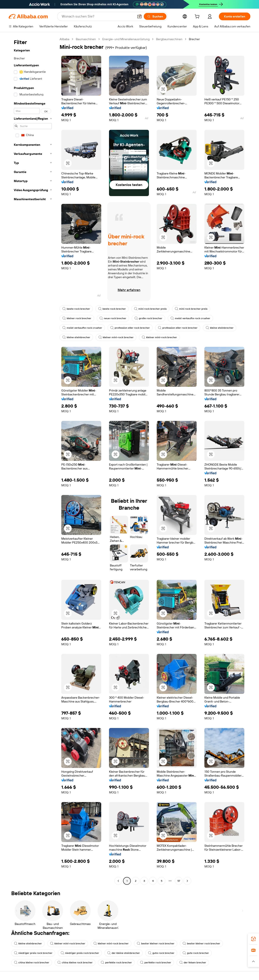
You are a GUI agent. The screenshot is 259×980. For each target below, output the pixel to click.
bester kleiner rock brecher (156, 944)
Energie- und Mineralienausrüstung (126, 39)
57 (179, 881)
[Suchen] (155, 16)
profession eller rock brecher (130, 328)
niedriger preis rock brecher (33, 953)
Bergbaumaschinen (169, 39)
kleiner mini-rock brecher (116, 337)
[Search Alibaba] (98, 16)
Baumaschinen (86, 39)
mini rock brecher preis (150, 309)
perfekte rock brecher (116, 963)
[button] (139, 16)
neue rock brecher (113, 318)
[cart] (198, 17)
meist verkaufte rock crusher (190, 318)
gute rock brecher (161, 953)
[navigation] (33, 461)
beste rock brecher (76, 309)
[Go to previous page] (118, 881)
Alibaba (64, 39)
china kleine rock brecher (32, 963)
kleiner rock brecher (77, 318)
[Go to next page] (187, 881)
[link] (253, 939)
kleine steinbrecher (220, 328)
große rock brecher (148, 318)
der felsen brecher (193, 963)
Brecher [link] (194, 39)
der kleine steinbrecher (124, 953)
